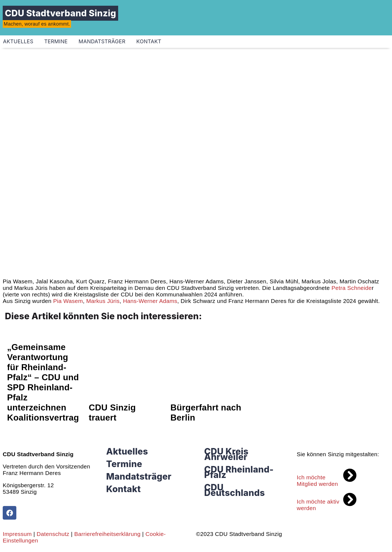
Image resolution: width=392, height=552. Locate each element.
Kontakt (149, 42)
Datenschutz (53, 534)
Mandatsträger (102, 42)
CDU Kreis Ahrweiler (226, 454)
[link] (351, 288)
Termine (56, 42)
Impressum (17, 534)
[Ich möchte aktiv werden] (350, 499)
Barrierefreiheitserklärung (108, 534)
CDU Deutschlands (235, 490)
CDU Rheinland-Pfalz (239, 472)
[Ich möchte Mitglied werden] (350, 475)
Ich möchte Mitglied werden (317, 481)
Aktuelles (127, 451)
